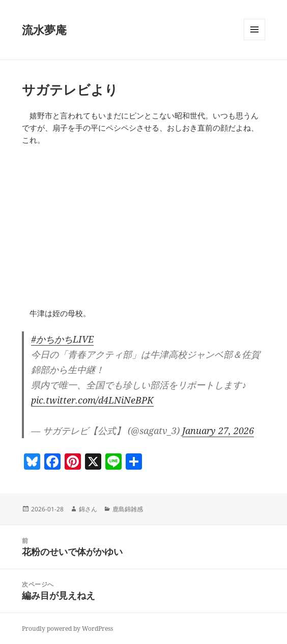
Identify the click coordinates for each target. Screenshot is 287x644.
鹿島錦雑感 (128, 509)
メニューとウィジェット (254, 40)
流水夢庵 (44, 29)
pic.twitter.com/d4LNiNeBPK (92, 400)
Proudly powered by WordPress (67, 628)
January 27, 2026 (218, 431)
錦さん (88, 509)
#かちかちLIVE (62, 339)
